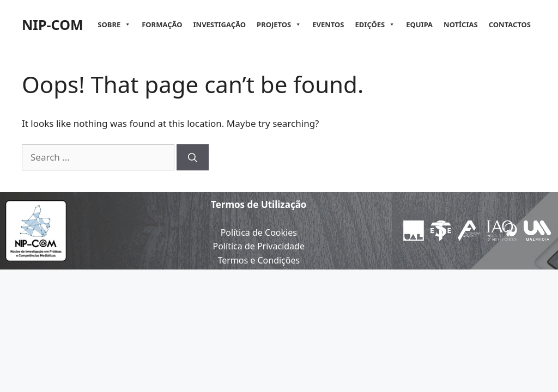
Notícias (461, 24)
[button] (126, 24)
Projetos (279, 24)
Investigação (220, 24)
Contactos (510, 24)
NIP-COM (52, 24)
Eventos (328, 24)
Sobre (114, 24)
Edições (375, 24)
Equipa (419, 24)
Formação (162, 24)
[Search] (193, 157)
